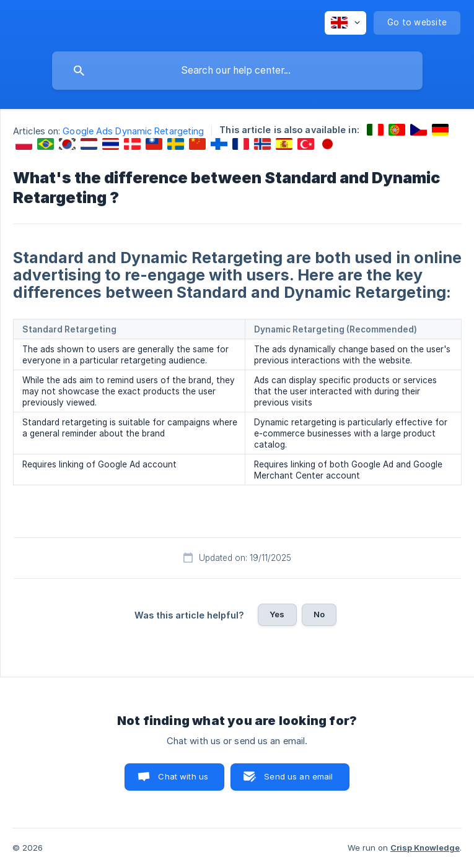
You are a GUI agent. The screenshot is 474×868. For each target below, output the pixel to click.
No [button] (319, 614)
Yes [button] (277, 614)
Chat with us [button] (183, 776)
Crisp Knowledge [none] (425, 848)
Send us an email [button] (298, 776)
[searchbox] (237, 71)
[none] (345, 23)
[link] (375, 130)
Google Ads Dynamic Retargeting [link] (133, 131)
